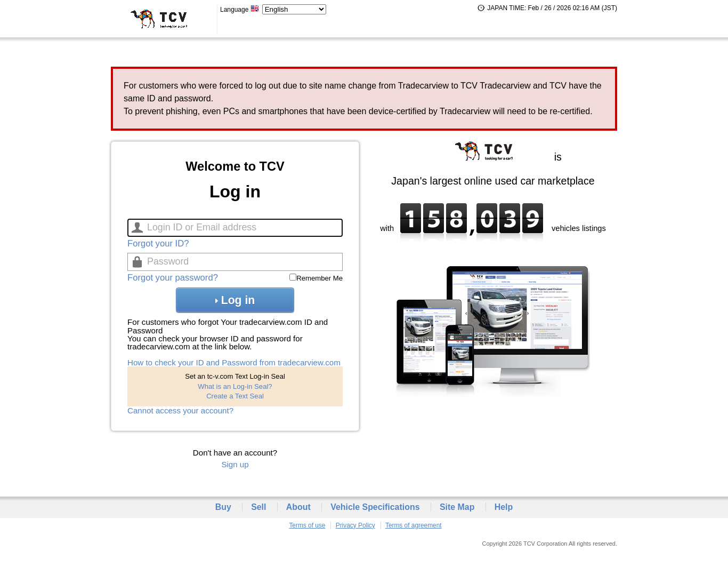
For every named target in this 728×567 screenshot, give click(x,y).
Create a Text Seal (235, 396)
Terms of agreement (414, 525)
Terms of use (307, 525)
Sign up (235, 464)
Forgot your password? (173, 278)
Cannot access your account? (180, 410)
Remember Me (319, 278)
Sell (258, 507)
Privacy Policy (355, 525)
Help (504, 507)
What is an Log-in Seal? (235, 386)
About (298, 507)
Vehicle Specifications (375, 507)
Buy (223, 507)
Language (240, 10)
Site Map (457, 507)
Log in (235, 300)
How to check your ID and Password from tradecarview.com (234, 362)
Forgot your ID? (158, 243)
